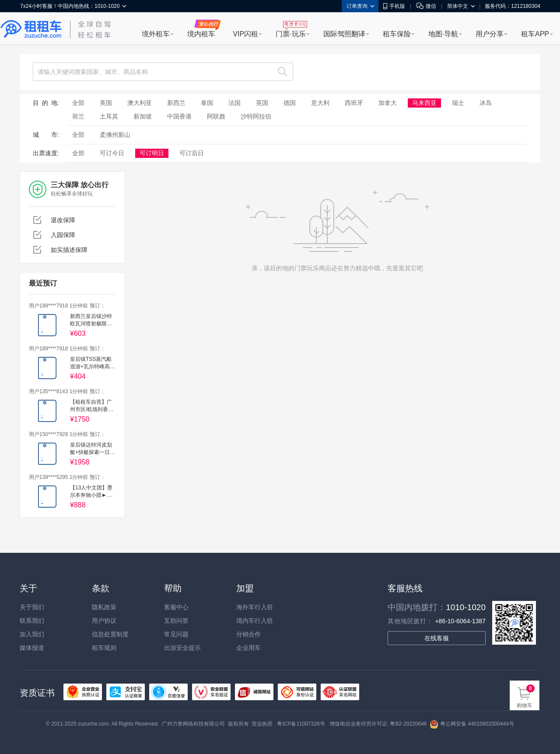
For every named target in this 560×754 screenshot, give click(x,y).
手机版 (394, 6)
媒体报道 (32, 648)
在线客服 (437, 638)
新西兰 (176, 103)
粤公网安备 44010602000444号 (472, 724)
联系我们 (32, 621)
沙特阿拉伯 (256, 116)
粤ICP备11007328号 (301, 724)
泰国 (207, 103)
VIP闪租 (245, 34)
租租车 (31, 29)
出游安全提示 (182, 648)
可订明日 (152, 153)
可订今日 (112, 153)
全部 (78, 103)
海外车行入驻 (255, 607)
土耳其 (109, 116)
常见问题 (176, 634)
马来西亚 (424, 103)
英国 (262, 103)
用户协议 (104, 621)
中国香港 (179, 116)
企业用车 (248, 648)
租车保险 (397, 34)
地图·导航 (443, 34)
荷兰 (78, 116)
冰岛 (486, 103)
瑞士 (458, 103)
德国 (290, 103)
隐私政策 (104, 607)
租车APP (535, 34)
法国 (234, 103)
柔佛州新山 (115, 135)
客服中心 (176, 607)
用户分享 (490, 34)
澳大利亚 (140, 103)
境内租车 (201, 34)
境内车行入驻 (255, 621)
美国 (106, 103)
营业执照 (262, 724)
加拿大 (388, 103)
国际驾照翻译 (344, 34)
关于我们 (32, 607)
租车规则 (104, 648)
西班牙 (354, 103)
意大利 (320, 103)
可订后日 (192, 153)
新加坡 (143, 116)
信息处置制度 (110, 634)
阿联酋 (216, 116)
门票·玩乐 (290, 34)
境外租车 (156, 34)
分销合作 (248, 634)
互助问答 (176, 621)
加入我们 (32, 634)
